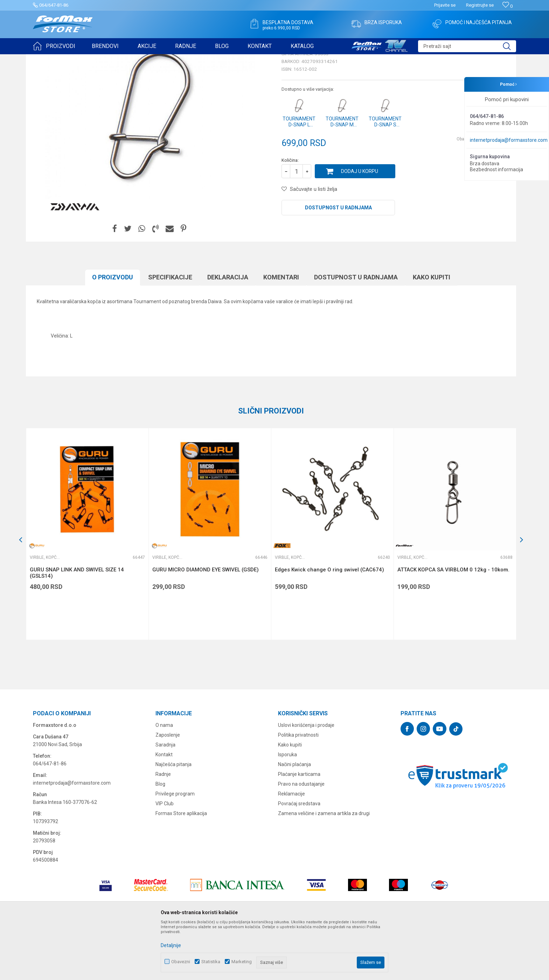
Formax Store (46, 59)
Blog (160, 838)
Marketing (242, 962)
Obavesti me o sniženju (479, 193)
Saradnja (165, 799)
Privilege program (175, 848)
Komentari (281, 331)
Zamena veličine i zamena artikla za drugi (324, 868)
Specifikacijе (170, 331)
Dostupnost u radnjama (338, 262)
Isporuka (287, 809)
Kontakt (164, 809)
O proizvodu (113, 331)
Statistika (211, 962)
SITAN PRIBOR (101, 59)
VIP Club (165, 858)
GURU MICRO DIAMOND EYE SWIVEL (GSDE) (206, 624)
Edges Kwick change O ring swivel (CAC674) (329, 624)
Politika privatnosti (298, 789)
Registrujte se (480, 5)
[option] (87, 588)
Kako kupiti (432, 331)
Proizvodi (73, 59)
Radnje (163, 828)
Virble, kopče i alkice (139, 59)
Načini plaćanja (294, 819)
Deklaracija (228, 331)
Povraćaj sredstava (299, 858)
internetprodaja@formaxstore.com (509, 140)
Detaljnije (171, 945)
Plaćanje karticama (299, 828)
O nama (164, 779)
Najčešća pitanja (173, 819)
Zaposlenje (168, 789)
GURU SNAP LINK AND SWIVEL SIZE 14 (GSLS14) (77, 627)
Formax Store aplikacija (181, 868)
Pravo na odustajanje (301, 838)
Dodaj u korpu (360, 225)
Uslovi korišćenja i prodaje (306, 779)
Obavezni (181, 962)
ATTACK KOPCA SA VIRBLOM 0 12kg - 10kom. (453, 624)
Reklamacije (291, 848)
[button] (467, 46)
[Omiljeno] (508, 6)
